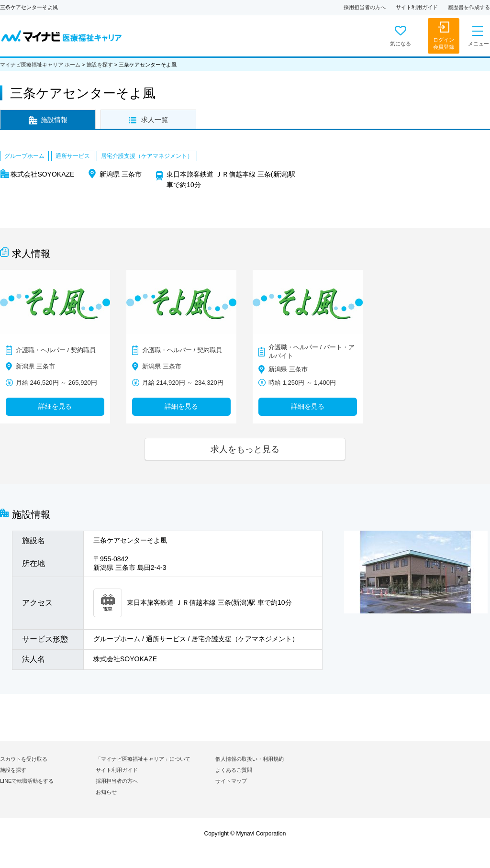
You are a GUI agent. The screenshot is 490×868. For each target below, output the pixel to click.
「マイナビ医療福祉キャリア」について (143, 759)
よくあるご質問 (234, 770)
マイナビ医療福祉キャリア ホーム (40, 65)
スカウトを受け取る (24, 759)
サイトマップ (231, 781)
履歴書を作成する (469, 7)
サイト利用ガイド (417, 7)
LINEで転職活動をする (27, 781)
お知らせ (106, 792)
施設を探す (100, 65)
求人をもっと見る (245, 449)
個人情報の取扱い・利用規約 (250, 759)
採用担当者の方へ (365, 7)
